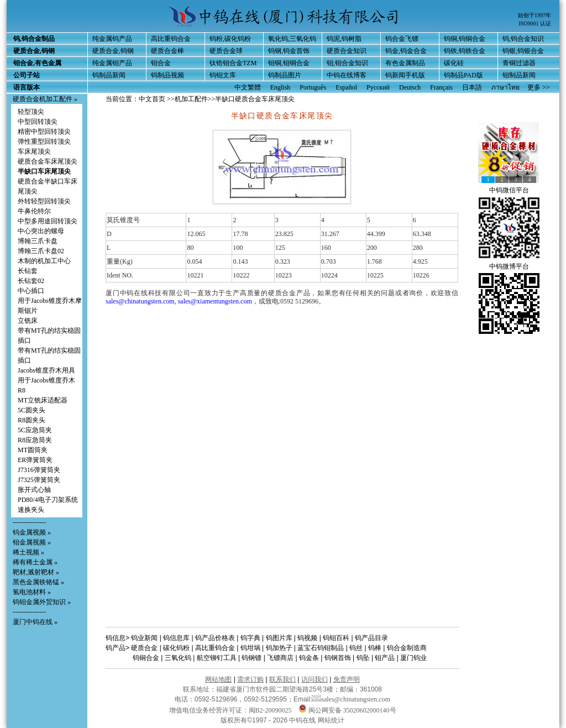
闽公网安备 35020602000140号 (347, 710)
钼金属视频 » (32, 542)
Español (346, 87)
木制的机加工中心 (44, 261)
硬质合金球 (226, 51)
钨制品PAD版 (463, 75)
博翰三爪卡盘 (38, 241)
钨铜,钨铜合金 (465, 39)
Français (441, 87)
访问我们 (315, 679)
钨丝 (356, 648)
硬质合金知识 (347, 51)
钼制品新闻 (519, 75)
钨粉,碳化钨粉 (230, 39)
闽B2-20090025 (270, 710)
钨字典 (250, 638)
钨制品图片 (285, 75)
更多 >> (539, 87)
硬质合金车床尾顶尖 (48, 161)
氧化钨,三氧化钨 (292, 39)
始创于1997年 (534, 15)
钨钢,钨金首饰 (289, 51)
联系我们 (282, 679)
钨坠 (363, 658)
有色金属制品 (405, 63)
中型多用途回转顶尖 (48, 221)
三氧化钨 (178, 658)
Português (313, 87)
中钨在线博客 (347, 75)
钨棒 (375, 648)
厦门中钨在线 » (35, 622)
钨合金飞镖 (402, 39)
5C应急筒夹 (35, 430)
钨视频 (307, 638)
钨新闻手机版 (405, 75)
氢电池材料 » (32, 592)
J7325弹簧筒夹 (39, 480)
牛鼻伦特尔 (34, 211)
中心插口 (31, 291)
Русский (378, 87)
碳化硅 (454, 63)
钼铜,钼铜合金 (289, 63)
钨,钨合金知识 (523, 39)
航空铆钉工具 (217, 658)
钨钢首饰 (338, 658)
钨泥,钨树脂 (344, 39)
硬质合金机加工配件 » (45, 99)
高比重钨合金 (171, 39)
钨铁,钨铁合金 (465, 51)
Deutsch (410, 87)
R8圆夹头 (32, 420)
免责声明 (347, 679)
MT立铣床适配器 (43, 400)
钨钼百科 (336, 638)
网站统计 (331, 720)
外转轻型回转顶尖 (44, 201)
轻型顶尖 (31, 112)
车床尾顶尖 (34, 151)
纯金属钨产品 (112, 39)
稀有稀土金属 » (35, 562)
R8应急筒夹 (35, 440)
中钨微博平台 (509, 266)
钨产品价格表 (215, 638)
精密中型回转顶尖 (44, 132)
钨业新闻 (144, 638)
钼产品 (385, 658)
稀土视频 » (28, 552)
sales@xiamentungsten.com (215, 301)
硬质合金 (144, 648)
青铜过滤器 (519, 63)
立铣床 (28, 321)
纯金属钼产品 (112, 63)
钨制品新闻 (109, 75)
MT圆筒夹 (33, 450)
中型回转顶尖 (38, 122)
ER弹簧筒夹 (35, 460)
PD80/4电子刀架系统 (48, 500)
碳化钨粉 (176, 648)
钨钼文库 (223, 75)
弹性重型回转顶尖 (44, 142)
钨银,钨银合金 (523, 51)
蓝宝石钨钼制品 (321, 648)
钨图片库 (279, 638)
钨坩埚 (250, 648)
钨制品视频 (167, 75)
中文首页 (152, 99)
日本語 (472, 87)
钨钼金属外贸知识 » (42, 602)
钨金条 (309, 658)
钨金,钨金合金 (406, 51)
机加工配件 (191, 99)
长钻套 (28, 271)
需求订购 (250, 679)
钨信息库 (176, 638)
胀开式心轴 (34, 490)
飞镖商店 (280, 658)
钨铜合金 (146, 658)
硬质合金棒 (167, 51)
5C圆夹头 (32, 410)
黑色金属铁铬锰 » (38, 582)
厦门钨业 (413, 658)
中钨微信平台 (509, 190)
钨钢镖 (251, 658)
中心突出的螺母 (41, 231)
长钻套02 (31, 281)
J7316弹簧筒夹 (39, 470)
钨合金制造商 (407, 648)
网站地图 (218, 679)
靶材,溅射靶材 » (36, 572)
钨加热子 (279, 648)
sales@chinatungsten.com (140, 301)
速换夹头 (31, 510)
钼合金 (161, 63)
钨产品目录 (371, 638)
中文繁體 (248, 87)
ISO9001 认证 (535, 23)
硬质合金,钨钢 (113, 51)
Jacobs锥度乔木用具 (46, 370)
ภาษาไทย (505, 87)
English (281, 87)
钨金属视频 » (32, 532)
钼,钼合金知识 (347, 63)
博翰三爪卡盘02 (41, 251)
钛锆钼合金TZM (233, 63)
